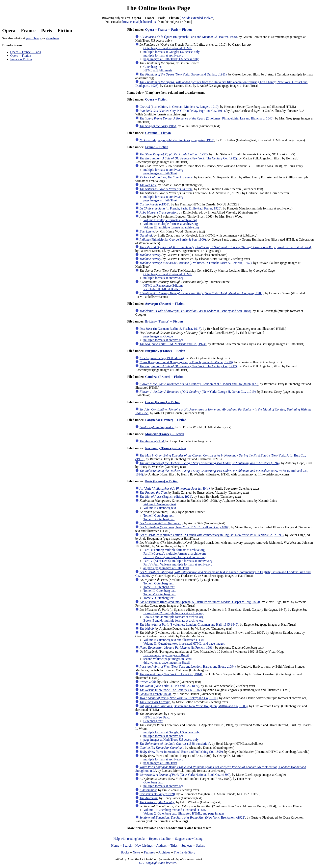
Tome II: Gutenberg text (159, 519)
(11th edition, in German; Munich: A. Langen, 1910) (179, 107)
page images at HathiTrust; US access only (171, 59)
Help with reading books (129, 839)
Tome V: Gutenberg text (159, 598)
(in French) (161, 523)
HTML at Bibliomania (158, 70)
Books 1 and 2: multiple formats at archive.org (173, 613)
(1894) (209, 463)
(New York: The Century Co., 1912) (188, 158)
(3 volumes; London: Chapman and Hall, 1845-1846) (189, 625)
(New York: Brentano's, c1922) (192, 817)
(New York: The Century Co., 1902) (170, 690)
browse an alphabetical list (139, 22)
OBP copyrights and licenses (157, 863)
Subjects (187, 845)
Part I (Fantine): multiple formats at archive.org (174, 550)
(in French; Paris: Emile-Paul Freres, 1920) (180, 208)
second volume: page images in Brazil (168, 659)
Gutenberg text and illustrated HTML (167, 48)
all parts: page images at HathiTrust (166, 568)
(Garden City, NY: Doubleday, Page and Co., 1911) (182, 111)
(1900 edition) (162, 358)
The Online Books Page (158, 8)
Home (115, 845)
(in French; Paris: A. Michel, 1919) (186, 362)
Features (149, 852)
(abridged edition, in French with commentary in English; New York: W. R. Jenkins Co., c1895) (212, 535)
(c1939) (157, 794)
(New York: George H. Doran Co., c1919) (197, 392)
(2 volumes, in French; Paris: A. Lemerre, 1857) (195, 263)
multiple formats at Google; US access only (171, 52)
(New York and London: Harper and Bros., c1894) (188, 666)
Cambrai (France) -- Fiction (164, 377)
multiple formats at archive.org (163, 55)
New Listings (144, 845)
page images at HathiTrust (160, 173)
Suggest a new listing (189, 839)
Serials (201, 845)
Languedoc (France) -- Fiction (166, 420)
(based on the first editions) (225, 247)
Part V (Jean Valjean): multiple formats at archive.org (178, 564)
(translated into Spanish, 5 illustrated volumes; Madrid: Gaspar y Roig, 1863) (200, 602)
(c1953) (154, 204)
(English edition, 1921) (166, 497)
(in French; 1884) (155, 694)
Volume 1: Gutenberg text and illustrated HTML (175, 810)
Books (125, 852)
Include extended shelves (197, 18)
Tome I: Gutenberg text (158, 516)
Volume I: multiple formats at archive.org (170, 220)
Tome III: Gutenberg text (159, 591)
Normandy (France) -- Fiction (166, 448)
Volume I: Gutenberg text (160, 504)
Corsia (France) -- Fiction (163, 402)
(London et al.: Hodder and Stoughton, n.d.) (199, 384)
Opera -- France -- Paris (26, 52)
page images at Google (158, 336)
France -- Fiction (21, 59)
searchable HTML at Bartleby (163, 289)
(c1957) (174, 154)
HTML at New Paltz (156, 717)
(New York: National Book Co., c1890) (185, 775)
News (136, 852)
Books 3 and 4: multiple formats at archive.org (173, 617)
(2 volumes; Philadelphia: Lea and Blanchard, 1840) (206, 118)
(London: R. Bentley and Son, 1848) (195, 311)
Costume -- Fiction (158, 133)
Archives (164, 852)
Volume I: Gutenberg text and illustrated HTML (174, 640)
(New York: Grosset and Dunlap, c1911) (183, 74)
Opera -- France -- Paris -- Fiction (168, 30)
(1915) (158, 126)
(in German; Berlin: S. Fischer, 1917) (170, 329)
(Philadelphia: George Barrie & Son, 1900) (173, 239)
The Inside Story (185, 852)
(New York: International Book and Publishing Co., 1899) (181, 752)
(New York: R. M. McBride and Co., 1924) (173, 344)
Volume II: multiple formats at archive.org (170, 224)
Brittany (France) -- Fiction (164, 321)
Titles (174, 845)
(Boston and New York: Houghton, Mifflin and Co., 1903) (193, 706)
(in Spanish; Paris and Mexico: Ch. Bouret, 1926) (188, 37)
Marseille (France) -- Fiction (165, 434)
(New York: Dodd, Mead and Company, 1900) (201, 293)
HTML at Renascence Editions (163, 285)
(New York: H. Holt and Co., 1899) (169, 686)
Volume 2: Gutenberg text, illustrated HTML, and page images (184, 813)
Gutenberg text (153, 67)
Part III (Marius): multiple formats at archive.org (175, 557)
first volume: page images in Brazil (166, 655)
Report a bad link (160, 839)
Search (127, 845)
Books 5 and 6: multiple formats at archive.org (173, 620)
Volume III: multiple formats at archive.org (171, 227)
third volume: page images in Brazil (166, 662)
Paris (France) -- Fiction (162, 481)
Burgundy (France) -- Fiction (165, 351)
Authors (161, 845)
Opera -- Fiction (21, 56)
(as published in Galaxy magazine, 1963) (177, 140)
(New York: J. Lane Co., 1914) (171, 674)
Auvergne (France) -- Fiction (165, 304)
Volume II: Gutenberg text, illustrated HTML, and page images (184, 643)
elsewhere (52, 38)
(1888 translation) (175, 744)
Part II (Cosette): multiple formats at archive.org (174, 553)
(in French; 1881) (176, 648)
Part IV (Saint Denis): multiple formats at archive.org (178, 561)
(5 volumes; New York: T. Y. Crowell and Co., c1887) (184, 527)
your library (33, 38)
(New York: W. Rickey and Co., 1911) (178, 698)
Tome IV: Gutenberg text (159, 594)
